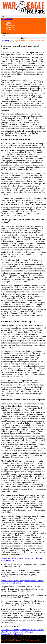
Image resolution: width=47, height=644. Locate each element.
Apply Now (28, 637)
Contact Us (10, 29)
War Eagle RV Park (7, 40)
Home (8, 23)
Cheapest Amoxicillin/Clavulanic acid (17, 633)
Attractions (10, 25)
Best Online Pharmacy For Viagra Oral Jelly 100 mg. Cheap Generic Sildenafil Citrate (22, 631)
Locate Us (10, 27)
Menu (4, 16)
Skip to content (7, 19)
